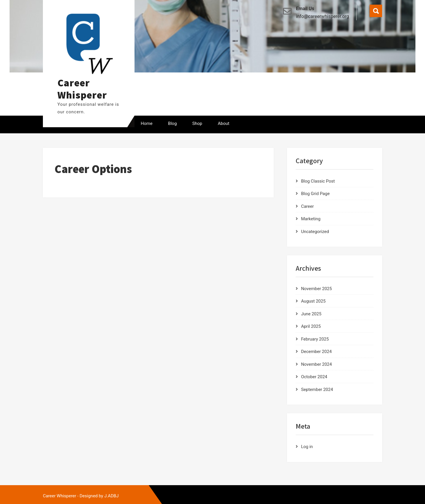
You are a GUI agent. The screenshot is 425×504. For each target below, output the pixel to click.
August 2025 (313, 301)
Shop (197, 123)
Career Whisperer (82, 89)
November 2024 (316, 364)
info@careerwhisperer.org (323, 16)
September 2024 (317, 390)
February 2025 (315, 339)
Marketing (311, 219)
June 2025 (311, 314)
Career (307, 206)
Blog (172, 123)
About (224, 123)
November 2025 (316, 289)
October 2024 (314, 377)
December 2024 (316, 352)
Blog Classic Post (318, 181)
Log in (307, 447)
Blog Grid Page (315, 194)
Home (147, 123)
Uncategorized (315, 232)
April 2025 (311, 326)
